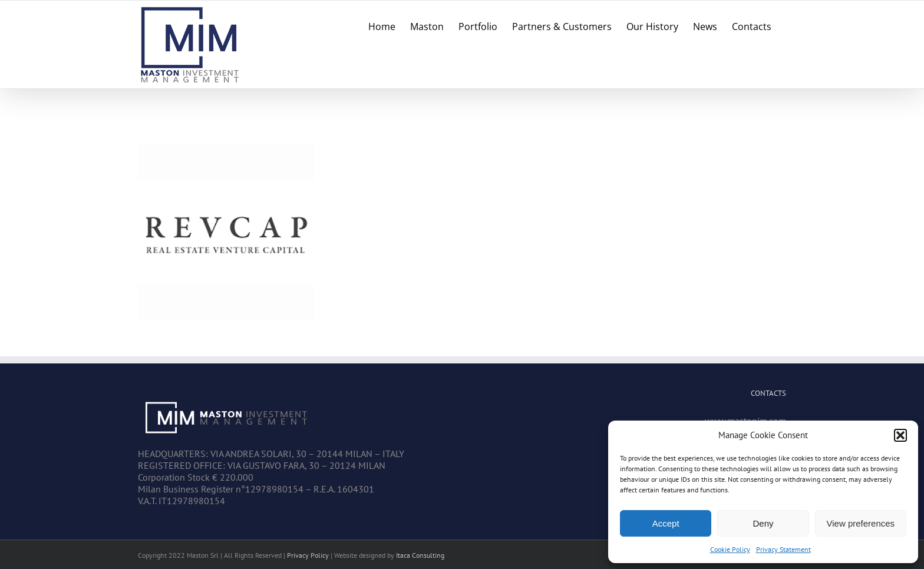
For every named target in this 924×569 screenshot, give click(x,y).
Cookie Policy (730, 549)
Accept (666, 523)
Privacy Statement (783, 549)
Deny (763, 523)
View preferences (861, 523)
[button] (900, 435)
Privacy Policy (308, 555)
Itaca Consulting (420, 555)
